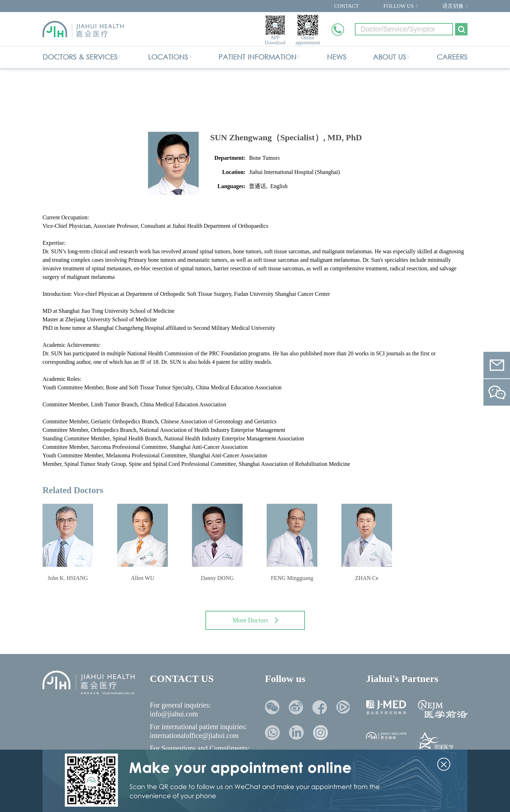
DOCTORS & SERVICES (80, 57)
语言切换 (453, 6)
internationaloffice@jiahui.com (194, 735)
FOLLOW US (399, 6)
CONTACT (346, 6)
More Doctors (256, 620)
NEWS (337, 57)
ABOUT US (390, 57)
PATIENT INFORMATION (257, 57)
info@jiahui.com (174, 714)
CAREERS (452, 57)
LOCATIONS (168, 57)
